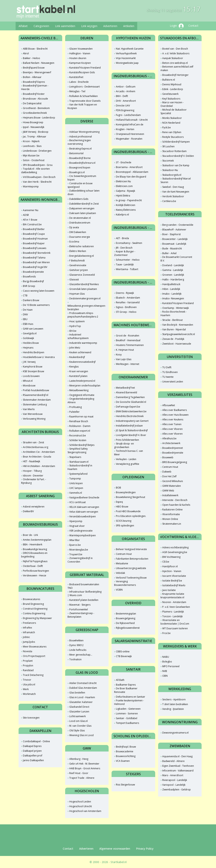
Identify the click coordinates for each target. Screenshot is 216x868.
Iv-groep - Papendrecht (129, 200)
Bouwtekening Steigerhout (131, 497)
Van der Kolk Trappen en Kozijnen (82, 106)
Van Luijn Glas (124, 359)
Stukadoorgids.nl (172, 175)
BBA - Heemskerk (33, 544)
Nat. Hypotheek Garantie (130, 49)
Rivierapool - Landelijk (175, 780)
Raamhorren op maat (81, 417)
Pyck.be (167, 127)
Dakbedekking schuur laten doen (84, 192)
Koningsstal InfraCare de (130, 124)
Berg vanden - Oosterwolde (178, 225)
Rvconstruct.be (78, 435)
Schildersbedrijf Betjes (82, 445)
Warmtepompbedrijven (83, 535)
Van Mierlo (29, 409)
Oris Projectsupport (34, 656)
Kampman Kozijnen (80, 63)
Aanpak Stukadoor (173, 58)
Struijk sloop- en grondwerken (124, 445)
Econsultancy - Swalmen (129, 243)
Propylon (28, 666)
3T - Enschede (124, 162)
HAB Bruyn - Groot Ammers (85, 768)
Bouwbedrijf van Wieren (36, 262)
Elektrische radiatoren (82, 246)
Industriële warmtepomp (83, 343)
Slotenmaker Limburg (35, 404)
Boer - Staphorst (171, 234)
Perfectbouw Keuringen (36, 571)
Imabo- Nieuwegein (173, 298)
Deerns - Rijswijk (125, 293)
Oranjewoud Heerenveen (130, 134)
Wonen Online (170, 519)
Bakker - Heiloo (31, 58)
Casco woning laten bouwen (39, 291)
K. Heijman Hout (125, 350)
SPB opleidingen (125, 526)
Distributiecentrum (80, 223)
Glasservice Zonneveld (82, 275)
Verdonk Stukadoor (173, 196)
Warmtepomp (31, 186)
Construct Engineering (35, 609)
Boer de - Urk (30, 535)
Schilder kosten (78, 440)
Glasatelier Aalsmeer (81, 702)
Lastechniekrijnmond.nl (82, 381)
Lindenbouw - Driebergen (37, 151)
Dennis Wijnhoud (172, 84)
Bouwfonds (29, 277)
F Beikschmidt (77, 261)
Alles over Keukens (173, 419)
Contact (193, 26)
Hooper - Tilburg (32, 471)
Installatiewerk (170, 495)
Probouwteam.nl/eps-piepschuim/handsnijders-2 (83, 315)
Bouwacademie (125, 751)
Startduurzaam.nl (79, 462)
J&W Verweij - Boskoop (36, 132)
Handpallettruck (171, 284)
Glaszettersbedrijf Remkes (84, 284)
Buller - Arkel (169, 253)
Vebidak (120, 573)
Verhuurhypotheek (126, 53)
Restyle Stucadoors (173, 137)
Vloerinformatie (171, 514)
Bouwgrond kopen (80, 168)
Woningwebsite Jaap (127, 63)
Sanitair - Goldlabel (127, 718)
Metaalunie (122, 563)
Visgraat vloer (77, 526)
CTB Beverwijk (124, 656)
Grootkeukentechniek (35, 113)
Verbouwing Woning (34, 419)
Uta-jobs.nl (29, 684)
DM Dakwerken (78, 232)
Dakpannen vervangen (82, 208)
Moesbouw (29, 386)
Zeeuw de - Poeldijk (173, 339)
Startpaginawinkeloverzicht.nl (179, 334)
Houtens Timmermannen (130, 345)
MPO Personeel (171, 666)
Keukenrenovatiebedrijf (82, 362)
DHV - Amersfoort (126, 101)
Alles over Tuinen (172, 424)
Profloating (76, 407)
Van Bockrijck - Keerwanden (178, 325)
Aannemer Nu (31, 210)
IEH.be (73, 331)
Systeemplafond (78, 474)
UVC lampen (76, 488)
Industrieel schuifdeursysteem (78, 336)
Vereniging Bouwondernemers (125, 583)
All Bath (120, 680)
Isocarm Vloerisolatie (174, 576)
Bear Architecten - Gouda (37, 457)
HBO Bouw (122, 507)
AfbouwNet (169, 405)
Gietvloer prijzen (79, 270)
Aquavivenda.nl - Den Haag (177, 756)
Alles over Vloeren (172, 429)
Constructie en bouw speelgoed (80, 185)
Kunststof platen (78, 376)
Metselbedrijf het (125, 388)
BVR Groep (29, 286)
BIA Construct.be (32, 224)
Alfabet (23, 26)
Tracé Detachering (33, 675)
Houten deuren (78, 58)
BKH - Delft (122, 96)
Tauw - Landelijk (125, 264)
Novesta (28, 651)
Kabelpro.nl (122, 215)
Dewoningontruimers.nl (175, 733)
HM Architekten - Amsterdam (39, 466)
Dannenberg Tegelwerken (130, 397)
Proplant (28, 661)
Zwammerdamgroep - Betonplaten (81, 615)
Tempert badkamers (127, 723)
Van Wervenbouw (33, 414)
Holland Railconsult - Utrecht (132, 120)
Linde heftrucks (78, 650)
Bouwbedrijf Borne (80, 158)
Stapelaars (75, 457)
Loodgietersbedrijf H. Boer (131, 435)
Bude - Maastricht (172, 248)
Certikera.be (169, 201)
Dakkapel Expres (32, 746)
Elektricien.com (124, 186)
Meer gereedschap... (81, 655)
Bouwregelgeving (126, 618)
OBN (165, 676)
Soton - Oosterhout (34, 160)
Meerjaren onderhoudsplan (85, 386)
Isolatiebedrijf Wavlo (174, 585)
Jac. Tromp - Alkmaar (35, 137)
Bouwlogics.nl (77, 172)
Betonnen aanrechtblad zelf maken (177, 68)
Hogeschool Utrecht (81, 806)
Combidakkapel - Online (36, 741)
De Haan (28, 310)
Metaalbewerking (79, 390)
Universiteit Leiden (173, 382)
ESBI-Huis (28, 324)
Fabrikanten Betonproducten (132, 559)
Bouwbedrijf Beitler (34, 229)
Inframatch (29, 632)
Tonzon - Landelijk (172, 616)
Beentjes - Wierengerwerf (37, 72)
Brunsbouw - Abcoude (35, 99)
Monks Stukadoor (172, 118)
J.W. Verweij (29, 362)
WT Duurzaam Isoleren (175, 628)
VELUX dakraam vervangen (84, 507)
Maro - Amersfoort (173, 775)
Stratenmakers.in (172, 524)
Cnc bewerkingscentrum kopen (82, 178)
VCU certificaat (77, 502)
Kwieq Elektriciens (126, 210)
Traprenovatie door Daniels (85, 101)
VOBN (119, 590)
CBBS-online (123, 651)
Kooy (119, 355)
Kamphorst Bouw (33, 367)
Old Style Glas (77, 730)
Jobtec (26, 637)
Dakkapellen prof (33, 756)
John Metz (75, 348)
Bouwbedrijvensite (33, 272)
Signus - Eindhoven (126, 307)
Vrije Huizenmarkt (126, 58)
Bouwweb (168, 457)
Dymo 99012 (76, 645)
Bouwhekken (76, 640)
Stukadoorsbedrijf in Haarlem (80, 467)
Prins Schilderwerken (127, 440)
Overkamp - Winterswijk (176, 308)
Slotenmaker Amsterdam (37, 400)
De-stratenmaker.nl (80, 218)
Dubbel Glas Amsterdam (83, 688)
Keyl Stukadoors (171, 99)
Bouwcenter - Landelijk (175, 239)
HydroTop (75, 326)
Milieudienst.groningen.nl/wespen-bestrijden (85, 308)
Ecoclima (74, 242)
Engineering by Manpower (37, 618)
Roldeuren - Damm (80, 426)
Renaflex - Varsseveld (128, 302)
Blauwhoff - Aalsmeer (174, 230)
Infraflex (27, 628)
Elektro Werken (78, 251)
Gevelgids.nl (30, 333)
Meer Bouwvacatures (35, 647)
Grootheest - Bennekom (36, 108)
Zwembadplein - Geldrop (177, 790)
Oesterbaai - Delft (33, 566)
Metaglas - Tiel (77, 91)
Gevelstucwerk (170, 94)
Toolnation (75, 659)
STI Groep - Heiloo (126, 312)
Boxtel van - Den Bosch (175, 49)
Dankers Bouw (31, 300)
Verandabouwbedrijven (83, 516)
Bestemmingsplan (126, 614)
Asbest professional (81, 137)
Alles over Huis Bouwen (175, 415)
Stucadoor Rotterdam (174, 151)
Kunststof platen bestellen (84, 600)
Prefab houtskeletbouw (36, 390)
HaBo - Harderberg (173, 279)
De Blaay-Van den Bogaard (131, 177)
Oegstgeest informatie (82, 395)
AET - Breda (122, 238)
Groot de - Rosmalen (128, 336)
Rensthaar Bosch (79, 421)
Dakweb (167, 472)
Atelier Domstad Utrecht (83, 683)
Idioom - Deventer (33, 476)
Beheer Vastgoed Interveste (131, 549)
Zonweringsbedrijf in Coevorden (80, 560)
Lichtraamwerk (77, 716)
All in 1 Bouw (30, 220)
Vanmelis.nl (76, 493)
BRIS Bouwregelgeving (175, 462)
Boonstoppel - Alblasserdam (132, 172)
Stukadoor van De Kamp (176, 165)
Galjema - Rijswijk (125, 191)
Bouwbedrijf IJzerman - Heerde (35, 87)
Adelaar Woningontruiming (84, 132)
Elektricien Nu (123, 181)
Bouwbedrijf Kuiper (34, 243)
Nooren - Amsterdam (174, 602)
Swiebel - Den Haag (173, 187)
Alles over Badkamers (175, 410)
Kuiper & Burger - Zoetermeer (125, 253)
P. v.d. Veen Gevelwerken (176, 607)
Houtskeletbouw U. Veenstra (39, 357)
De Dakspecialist (32, 103)
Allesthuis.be (169, 438)
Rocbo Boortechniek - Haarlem (174, 313)
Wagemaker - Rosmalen (129, 139)
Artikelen (129, 26)
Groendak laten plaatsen (83, 289)
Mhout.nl (28, 381)
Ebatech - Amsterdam (128, 298)
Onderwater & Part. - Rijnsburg (34, 481)
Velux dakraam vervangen (84, 512)
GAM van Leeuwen (33, 329)
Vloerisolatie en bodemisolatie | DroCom (175, 622)
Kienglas (74, 367)
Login (177, 26)
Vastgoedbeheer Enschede (84, 497)
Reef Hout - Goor (79, 773)
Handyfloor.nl (170, 566)
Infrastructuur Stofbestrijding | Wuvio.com (85, 593)
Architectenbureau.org (36, 447)
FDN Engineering (125, 110)
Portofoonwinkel (79, 609)
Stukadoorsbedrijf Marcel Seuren (176, 180)
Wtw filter (75, 540)
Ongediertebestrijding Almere (81, 401)
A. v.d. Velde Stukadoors (176, 53)
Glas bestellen (77, 693)
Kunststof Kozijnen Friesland (85, 68)
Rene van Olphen (172, 132)
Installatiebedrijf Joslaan (129, 426)
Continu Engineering (34, 613)
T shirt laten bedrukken (175, 704)
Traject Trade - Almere (82, 778)
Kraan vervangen (79, 371)
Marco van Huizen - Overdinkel (172, 104)
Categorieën (41, 26)
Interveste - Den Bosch (175, 500)
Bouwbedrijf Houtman (35, 239)
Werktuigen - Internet (128, 364)
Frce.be (166, 633)
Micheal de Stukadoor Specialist (174, 111)
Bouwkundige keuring (35, 549)
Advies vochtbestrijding (175, 547)
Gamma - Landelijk (173, 270)
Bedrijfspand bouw (34, 68)
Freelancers (29, 623)
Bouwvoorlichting (126, 756)
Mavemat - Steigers (80, 605)
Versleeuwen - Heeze (35, 575)
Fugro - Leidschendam (128, 115)
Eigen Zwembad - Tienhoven (178, 766)
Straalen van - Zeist (33, 442)
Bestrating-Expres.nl (80, 149)
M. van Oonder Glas (80, 726)
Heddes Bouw (31, 343)
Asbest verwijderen (34, 507)
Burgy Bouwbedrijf (33, 281)
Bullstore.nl (169, 80)
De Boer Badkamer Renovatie (126, 690)
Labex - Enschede (79, 82)
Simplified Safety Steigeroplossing (78, 450)
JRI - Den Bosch (124, 248)
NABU (166, 657)
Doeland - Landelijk (173, 265)
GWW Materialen (172, 486)
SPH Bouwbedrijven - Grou (38, 165)
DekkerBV (28, 511)
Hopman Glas (77, 294)
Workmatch (29, 694)
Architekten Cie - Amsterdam (39, 452)
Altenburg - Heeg (79, 759)
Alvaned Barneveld (126, 392)
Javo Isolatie (169, 590)
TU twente (168, 377)
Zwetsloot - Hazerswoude (177, 344)
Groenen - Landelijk (173, 275)
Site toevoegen (31, 718)
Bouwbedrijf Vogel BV (35, 267)
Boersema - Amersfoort (129, 167)
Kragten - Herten (125, 129)
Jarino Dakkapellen (33, 760)
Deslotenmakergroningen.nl (85, 298)
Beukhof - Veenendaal (128, 340)
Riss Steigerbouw (125, 785)
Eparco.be (75, 545)
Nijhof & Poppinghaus (35, 561)
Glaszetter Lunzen (79, 712)
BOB (118, 488)
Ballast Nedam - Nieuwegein (39, 63)
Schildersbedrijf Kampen (176, 142)
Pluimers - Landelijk (173, 612)
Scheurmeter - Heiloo (128, 260)
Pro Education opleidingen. (131, 516)
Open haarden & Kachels (176, 505)
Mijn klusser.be (31, 155)
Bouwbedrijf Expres (34, 82)
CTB (25, 295)
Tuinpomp (75, 479)
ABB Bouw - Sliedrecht (35, 49)
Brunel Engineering (33, 604)
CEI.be (166, 562)
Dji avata (74, 227)
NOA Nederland (171, 123)
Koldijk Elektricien (126, 205)
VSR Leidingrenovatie (81, 531)
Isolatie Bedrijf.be (172, 581)
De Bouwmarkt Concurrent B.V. (176, 259)
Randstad (28, 670)
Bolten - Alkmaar (32, 77)
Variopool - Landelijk (174, 785)
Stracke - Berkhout (172, 320)
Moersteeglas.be (79, 550)
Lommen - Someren (127, 713)
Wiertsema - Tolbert (127, 269)
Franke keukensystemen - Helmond (129, 702)
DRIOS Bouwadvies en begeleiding (34, 555)
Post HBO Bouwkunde (128, 511)
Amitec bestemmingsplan (37, 540)
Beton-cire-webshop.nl (175, 63)
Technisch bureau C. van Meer (129, 453)
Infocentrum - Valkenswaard (178, 771)
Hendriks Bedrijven (34, 352)
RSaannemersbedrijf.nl (36, 395)
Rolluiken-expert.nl (80, 431)
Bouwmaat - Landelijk (174, 244)
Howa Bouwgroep (33, 122)
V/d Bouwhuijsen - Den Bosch (39, 177)
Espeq (119, 502)
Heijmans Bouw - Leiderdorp (39, 118)
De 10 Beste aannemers (36, 305)
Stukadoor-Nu (170, 170)
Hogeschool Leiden (80, 802)
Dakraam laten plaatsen (83, 213)
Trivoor (27, 680)
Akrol (26, 53)
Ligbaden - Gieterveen (128, 709)
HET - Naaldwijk (31, 461)
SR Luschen (168, 146)
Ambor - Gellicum (126, 87)
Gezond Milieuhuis (173, 481)
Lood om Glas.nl (78, 721)
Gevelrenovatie (78, 265)
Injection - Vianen (172, 571)
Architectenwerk (171, 443)
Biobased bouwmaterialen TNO (83, 586)
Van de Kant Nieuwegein (176, 192)
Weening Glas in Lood (81, 735)
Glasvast (74, 279)
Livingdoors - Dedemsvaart (85, 87)
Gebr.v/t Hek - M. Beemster (84, 764)
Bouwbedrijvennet (173, 448)
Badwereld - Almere (173, 761)
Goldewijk (28, 338)
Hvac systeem (77, 321)
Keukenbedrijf (77, 357)
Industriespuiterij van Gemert (132, 421)
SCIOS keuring (124, 521)
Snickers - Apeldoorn (174, 699)
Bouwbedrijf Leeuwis (35, 248)
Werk (26, 689)
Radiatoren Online (172, 510)
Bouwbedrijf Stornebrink (37, 253)
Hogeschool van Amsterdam (85, 811)
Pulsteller (74, 412)
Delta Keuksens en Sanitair (131, 697)
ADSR (26, 215)
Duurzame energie (80, 237)
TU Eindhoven (170, 372)
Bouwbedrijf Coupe (34, 234)
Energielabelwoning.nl (82, 256)
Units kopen (76, 483)
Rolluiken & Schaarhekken (84, 96)
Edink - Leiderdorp (173, 89)
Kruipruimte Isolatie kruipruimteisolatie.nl (172, 596)
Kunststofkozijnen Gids (82, 72)
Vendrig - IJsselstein (173, 709)
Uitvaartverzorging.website (131, 568)
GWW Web (168, 491)
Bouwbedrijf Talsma (34, 258)
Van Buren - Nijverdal (174, 329)
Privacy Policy (145, 849)
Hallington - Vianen (80, 53)
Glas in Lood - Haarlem (82, 697)
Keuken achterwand (80, 352)
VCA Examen (123, 761)
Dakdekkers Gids (79, 199)
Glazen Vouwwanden (81, 49)
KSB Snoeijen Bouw (33, 371)
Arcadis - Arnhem (126, 91)
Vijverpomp (76, 521)
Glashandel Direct (79, 707)
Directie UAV (123, 106)
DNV (25, 314)
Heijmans (28, 348)
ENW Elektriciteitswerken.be (131, 411)
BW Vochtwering (171, 557)
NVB (165, 671)
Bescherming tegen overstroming (79, 142)
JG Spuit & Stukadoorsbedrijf (132, 430)
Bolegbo (167, 662)
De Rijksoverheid (125, 623)
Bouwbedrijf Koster (34, 94)
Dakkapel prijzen (32, 751)
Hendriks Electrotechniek (130, 416)
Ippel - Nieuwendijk (34, 127)
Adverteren (110, 26)
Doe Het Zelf (169, 476)
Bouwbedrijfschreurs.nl (82, 163)
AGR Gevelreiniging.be (175, 552)
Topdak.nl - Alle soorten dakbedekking (35, 170)
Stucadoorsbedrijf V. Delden (178, 156)
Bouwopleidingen (126, 492)
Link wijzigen (89, 26)
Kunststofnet (76, 77)
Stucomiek (168, 161)
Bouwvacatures (31, 599)
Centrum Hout (124, 554)
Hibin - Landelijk (171, 289)
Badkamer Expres (126, 685)
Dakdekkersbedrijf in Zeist (84, 204)
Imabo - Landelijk (172, 294)
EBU (25, 319)
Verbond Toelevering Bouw (131, 578)
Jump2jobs (29, 642)
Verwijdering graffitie (128, 464)
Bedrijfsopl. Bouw (126, 747)
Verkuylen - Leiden (126, 459)
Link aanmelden (65, 26)
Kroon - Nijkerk (31, 141)
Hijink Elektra (123, 196)
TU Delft (167, 367)
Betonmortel (76, 153)
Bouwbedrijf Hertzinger (175, 75)
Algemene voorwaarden (115, 849)
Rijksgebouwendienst (128, 628)
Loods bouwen (31, 376)
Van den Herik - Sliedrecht (37, 182)
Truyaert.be (76, 554)
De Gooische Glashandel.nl (131, 402)
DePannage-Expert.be (128, 407)
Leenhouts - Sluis (32, 146)
